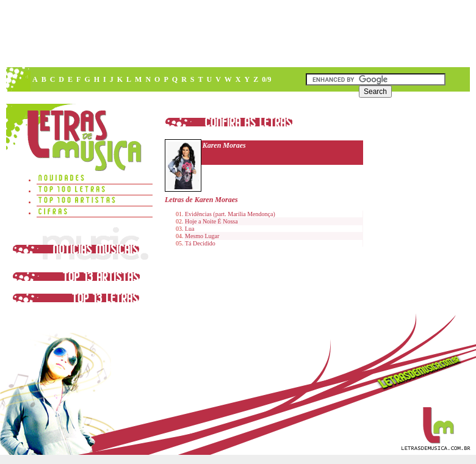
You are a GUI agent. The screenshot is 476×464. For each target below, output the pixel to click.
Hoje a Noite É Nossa (211, 221)
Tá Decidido (200, 243)
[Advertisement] (182, 92)
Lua (190, 229)
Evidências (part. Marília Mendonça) (230, 214)
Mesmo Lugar (202, 236)
